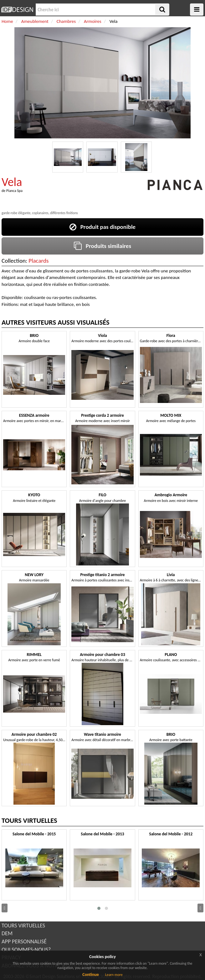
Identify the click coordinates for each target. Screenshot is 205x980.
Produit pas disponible (102, 227)
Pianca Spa (14, 191)
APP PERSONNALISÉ (24, 941)
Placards (38, 261)
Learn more (114, 975)
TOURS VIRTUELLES (23, 926)
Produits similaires (102, 246)
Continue (91, 975)
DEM (7, 933)
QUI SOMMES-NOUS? (26, 950)
